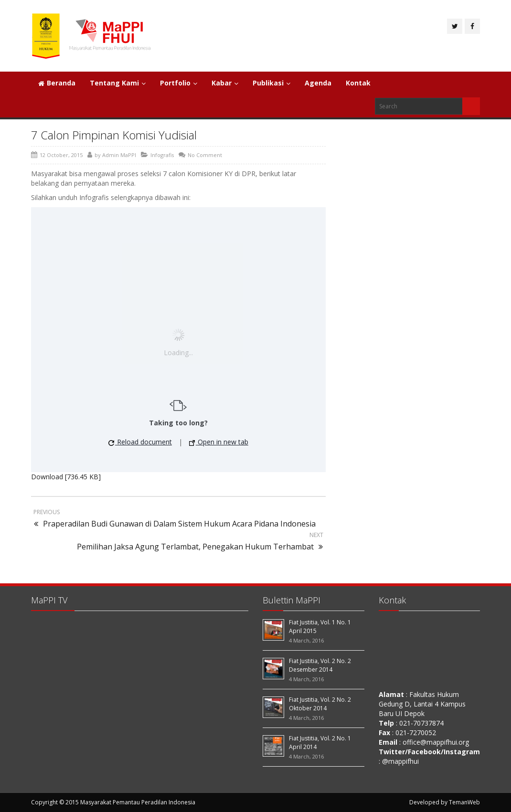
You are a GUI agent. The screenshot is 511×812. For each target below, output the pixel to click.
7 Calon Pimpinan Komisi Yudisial (114, 135)
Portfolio (179, 83)
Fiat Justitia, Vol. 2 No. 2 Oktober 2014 (320, 704)
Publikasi (271, 83)
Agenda (318, 83)
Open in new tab (219, 442)
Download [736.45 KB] (66, 477)
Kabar (225, 83)
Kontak (358, 83)
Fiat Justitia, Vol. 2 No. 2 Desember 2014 (320, 665)
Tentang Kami (118, 83)
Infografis (162, 155)
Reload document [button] (140, 442)
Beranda (57, 83)
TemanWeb (464, 802)
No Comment (205, 155)
